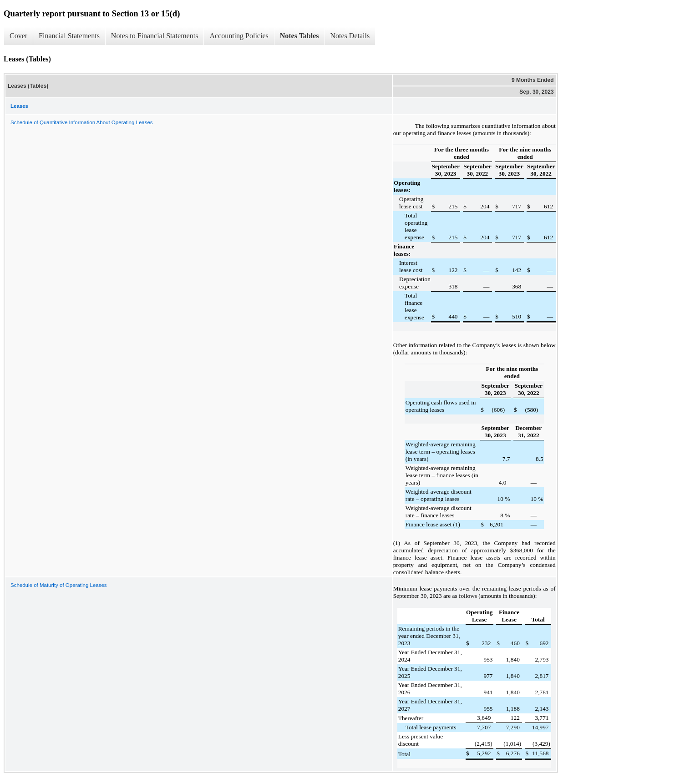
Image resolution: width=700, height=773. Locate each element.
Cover (18, 36)
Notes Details (350, 36)
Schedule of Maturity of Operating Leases (59, 585)
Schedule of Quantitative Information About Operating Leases (82, 122)
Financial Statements (69, 36)
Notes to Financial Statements (155, 36)
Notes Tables (299, 36)
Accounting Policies (239, 36)
